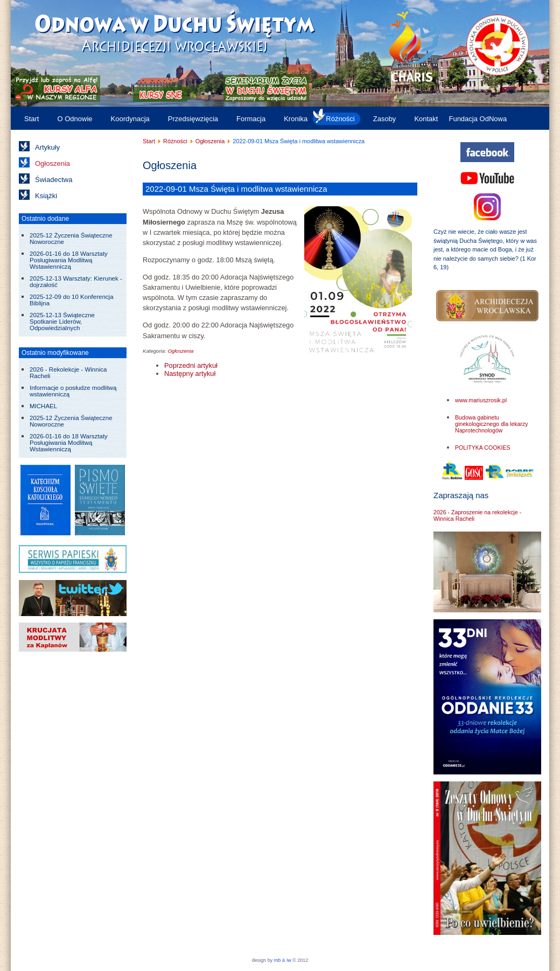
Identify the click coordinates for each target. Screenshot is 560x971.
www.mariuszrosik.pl (481, 400)
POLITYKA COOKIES (483, 448)
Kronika (296, 119)
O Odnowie (75, 119)
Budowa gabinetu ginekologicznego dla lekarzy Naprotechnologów (492, 424)
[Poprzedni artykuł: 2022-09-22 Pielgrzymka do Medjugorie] (191, 365)
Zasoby (385, 119)
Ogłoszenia (52, 163)
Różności (340, 119)
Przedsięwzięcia (193, 119)
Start (31, 119)
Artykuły (47, 147)
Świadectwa (54, 180)
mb (278, 960)
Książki (46, 196)
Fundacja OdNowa (478, 119)
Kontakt (426, 119)
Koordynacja (130, 119)
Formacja (251, 119)
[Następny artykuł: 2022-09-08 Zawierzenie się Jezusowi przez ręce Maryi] (190, 373)
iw (288, 960)
